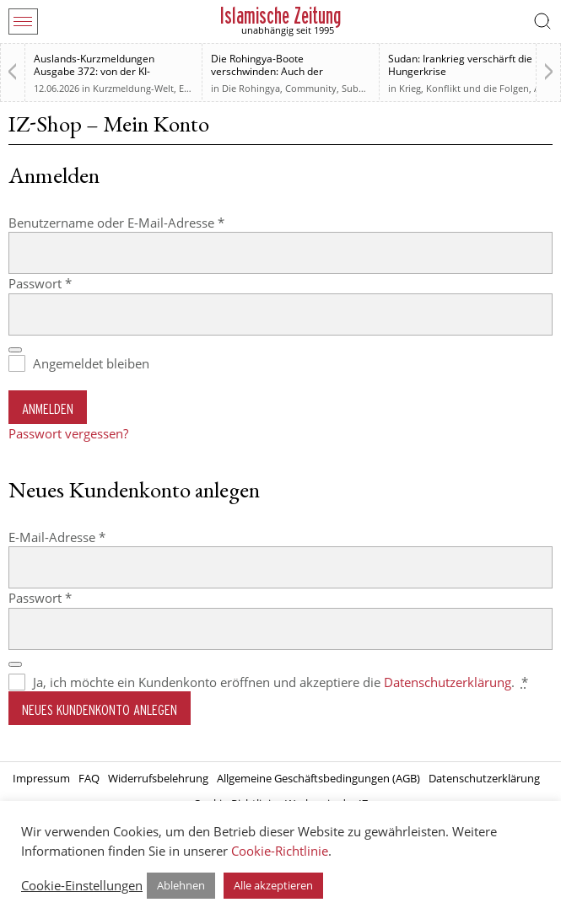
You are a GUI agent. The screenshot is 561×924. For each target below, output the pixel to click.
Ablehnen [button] (181, 885)
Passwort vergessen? (68, 433)
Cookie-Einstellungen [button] (82, 885)
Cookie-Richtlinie (280, 851)
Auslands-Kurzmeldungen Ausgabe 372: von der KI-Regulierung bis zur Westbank (103, 71)
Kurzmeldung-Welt (133, 88)
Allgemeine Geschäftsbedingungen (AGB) (318, 778)
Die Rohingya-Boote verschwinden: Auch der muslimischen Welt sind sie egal (286, 71)
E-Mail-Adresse (91, 537)
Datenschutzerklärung (448, 682)
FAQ (89, 778)
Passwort (74, 283)
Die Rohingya (251, 88)
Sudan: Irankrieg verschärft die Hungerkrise (460, 65)
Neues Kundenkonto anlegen (100, 709)
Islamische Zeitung (280, 16)
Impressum (41, 778)
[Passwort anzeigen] (15, 350)
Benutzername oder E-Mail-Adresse (150, 222)
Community (311, 88)
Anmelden (48, 408)
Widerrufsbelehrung (158, 778)
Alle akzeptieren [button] (273, 885)
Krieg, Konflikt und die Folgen (464, 88)
